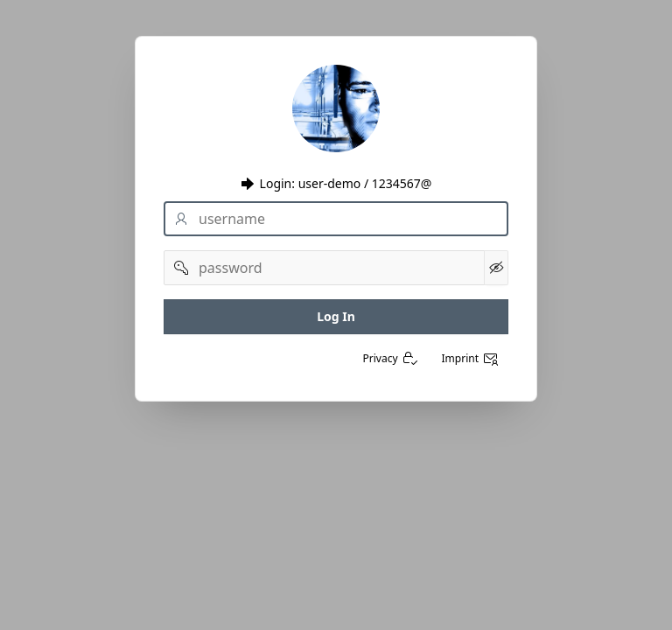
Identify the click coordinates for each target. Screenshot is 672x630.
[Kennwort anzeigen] (496, 268)
